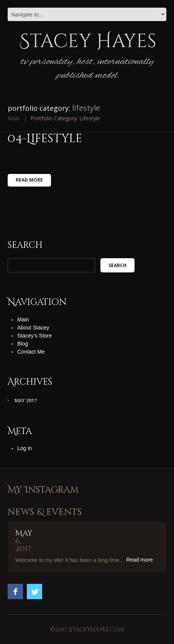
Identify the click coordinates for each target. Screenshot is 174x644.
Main (14, 118)
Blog (23, 344)
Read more (29, 180)
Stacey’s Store (34, 336)
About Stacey (33, 328)
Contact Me (31, 352)
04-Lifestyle (45, 139)
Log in (25, 448)
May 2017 (26, 401)
